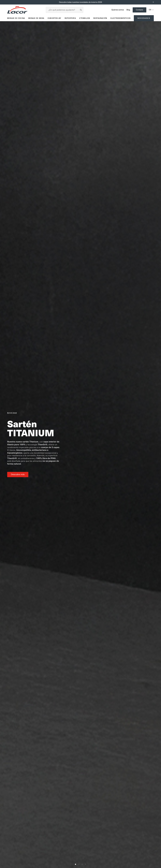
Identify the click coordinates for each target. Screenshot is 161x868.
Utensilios (85, 18)
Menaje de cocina (16, 18)
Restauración (100, 18)
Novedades (144, 18)
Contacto (139, 10)
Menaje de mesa (36, 18)
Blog (128, 10)
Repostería (70, 18)
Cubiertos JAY (54, 18)
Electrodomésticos (120, 18)
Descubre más (18, 474)
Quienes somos (118, 10)
